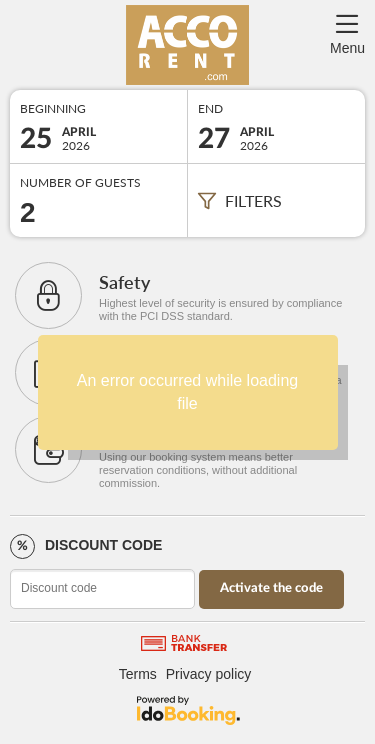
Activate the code (271, 588)
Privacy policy (209, 674)
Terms (138, 674)
